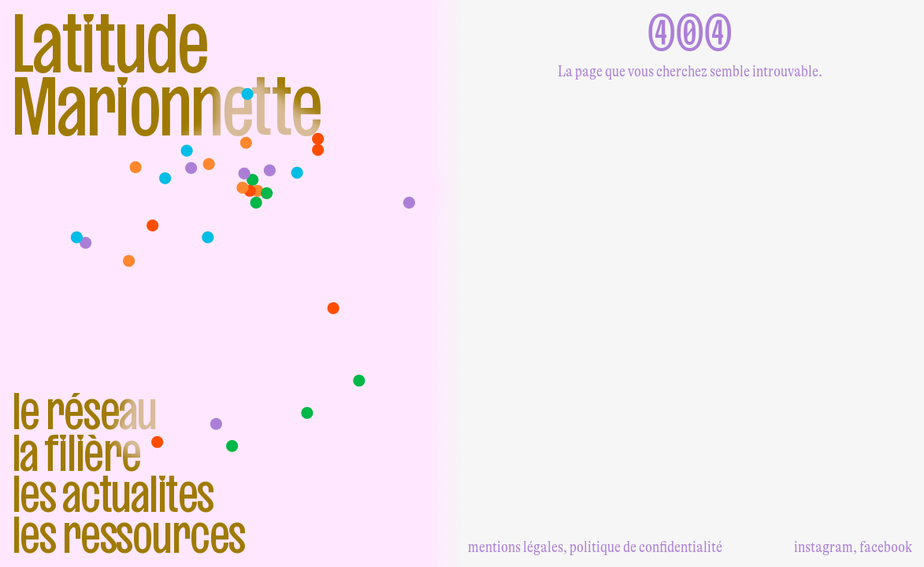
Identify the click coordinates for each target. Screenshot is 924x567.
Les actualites (113, 494)
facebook (886, 547)
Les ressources (129, 535)
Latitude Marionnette (167, 75)
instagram (824, 547)
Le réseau (85, 411)
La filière (76, 453)
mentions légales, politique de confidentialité (595, 547)
